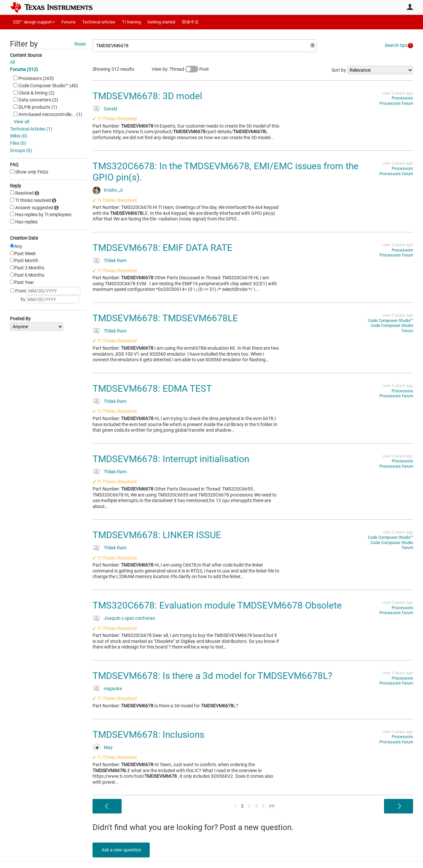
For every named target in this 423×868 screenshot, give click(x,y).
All (12, 62)
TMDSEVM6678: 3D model (147, 96)
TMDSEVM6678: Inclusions (148, 735)
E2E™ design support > (34, 22)
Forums (69, 22)
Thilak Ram (115, 260)
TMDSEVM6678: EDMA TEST (152, 389)
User (410, 7)
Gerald (111, 109)
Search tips (396, 45)
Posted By (20, 319)
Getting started (161, 22)
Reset (80, 44)
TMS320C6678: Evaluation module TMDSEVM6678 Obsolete (217, 605)
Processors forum (396, 103)
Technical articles (99, 22)
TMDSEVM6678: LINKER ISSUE (157, 535)
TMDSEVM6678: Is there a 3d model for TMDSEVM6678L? (212, 676)
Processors (402, 98)
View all (21, 122)
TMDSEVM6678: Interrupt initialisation (171, 459)
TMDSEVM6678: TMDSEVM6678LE (165, 318)
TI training (131, 22)
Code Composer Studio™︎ (390, 320)
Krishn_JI (113, 190)
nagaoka (113, 689)
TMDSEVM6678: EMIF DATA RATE (162, 248)
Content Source (26, 55)
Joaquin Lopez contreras (129, 618)
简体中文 (190, 22)
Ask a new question (122, 850)
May (108, 747)
